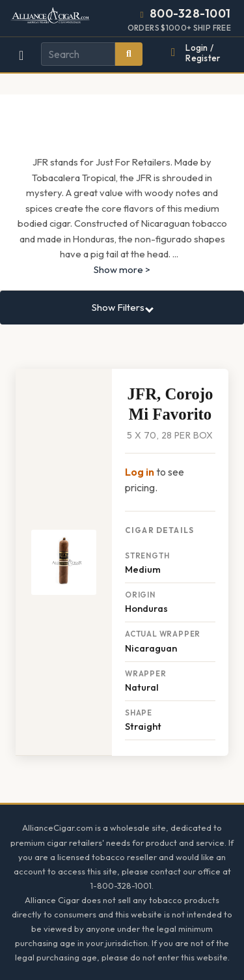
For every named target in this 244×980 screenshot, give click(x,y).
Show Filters (123, 307)
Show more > (122, 269)
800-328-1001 (190, 13)
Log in (140, 472)
